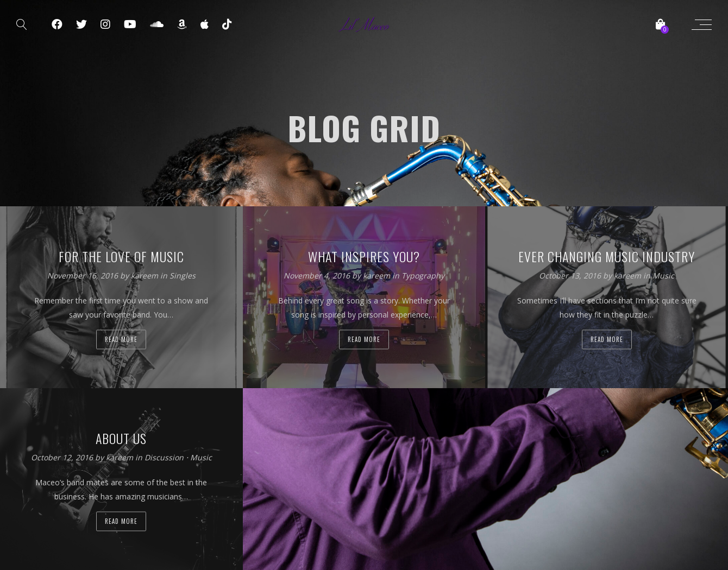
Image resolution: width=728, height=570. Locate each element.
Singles (183, 275)
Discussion (164, 457)
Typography (423, 275)
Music (663, 275)
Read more (121, 339)
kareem (146, 275)
